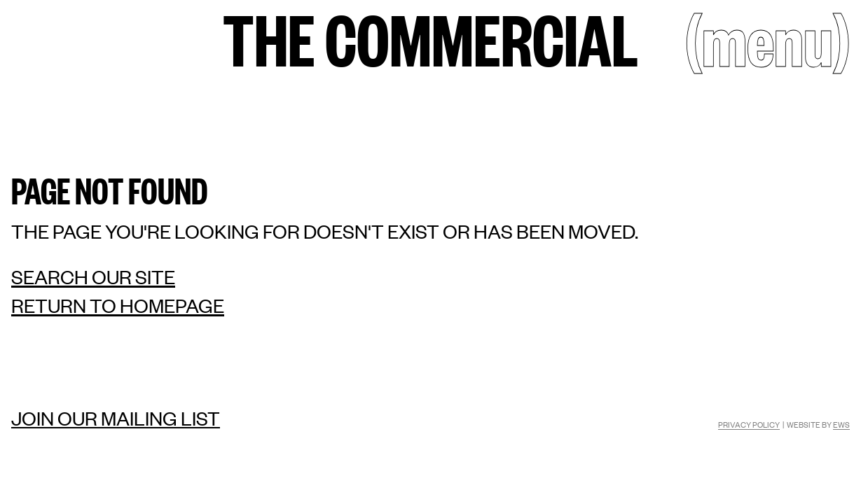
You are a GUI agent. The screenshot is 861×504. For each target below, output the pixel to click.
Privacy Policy (749, 424)
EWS (841, 424)
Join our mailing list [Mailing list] (116, 418)
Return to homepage (118, 306)
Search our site (93, 277)
